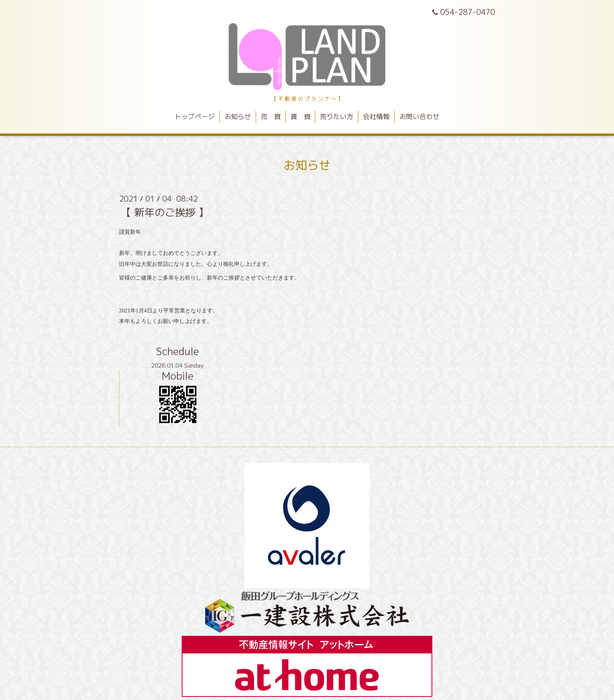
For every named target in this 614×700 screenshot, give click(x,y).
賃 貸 (301, 116)
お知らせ (238, 116)
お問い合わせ (419, 116)
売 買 (271, 116)
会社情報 (376, 116)
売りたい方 (337, 116)
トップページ (195, 116)
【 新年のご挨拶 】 (165, 212)
